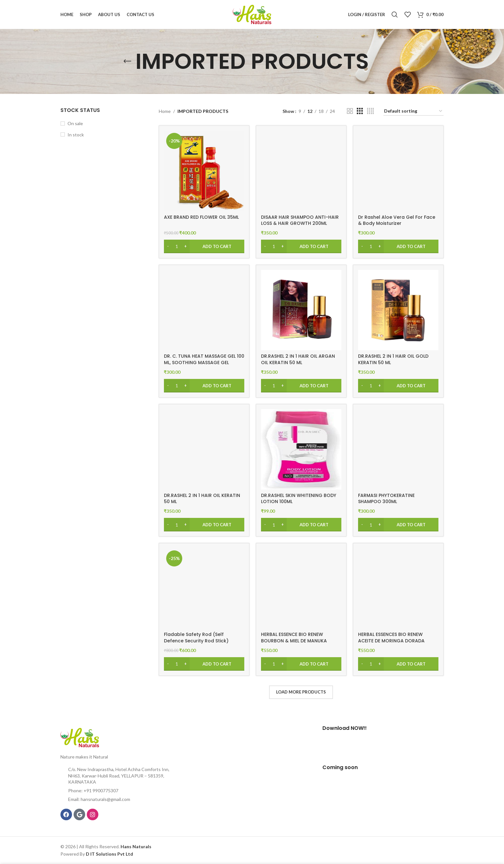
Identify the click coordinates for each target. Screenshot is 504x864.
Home (165, 111)
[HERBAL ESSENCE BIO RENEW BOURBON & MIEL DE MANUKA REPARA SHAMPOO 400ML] (301, 588)
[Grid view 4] (370, 111)
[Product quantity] (177, 246)
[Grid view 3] (360, 111)
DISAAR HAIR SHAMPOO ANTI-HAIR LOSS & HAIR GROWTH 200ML (300, 220)
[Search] (395, 14)
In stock (76, 135)
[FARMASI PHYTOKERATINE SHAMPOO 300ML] (398, 449)
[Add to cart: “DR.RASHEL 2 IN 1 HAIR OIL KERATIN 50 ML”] (204, 525)
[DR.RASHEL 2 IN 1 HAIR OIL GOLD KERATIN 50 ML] (398, 310)
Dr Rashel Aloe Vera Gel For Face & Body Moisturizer (397, 220)
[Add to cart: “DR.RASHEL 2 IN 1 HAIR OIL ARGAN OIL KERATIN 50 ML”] (301, 386)
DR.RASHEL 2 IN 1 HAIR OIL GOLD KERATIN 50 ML (393, 359)
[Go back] (127, 61)
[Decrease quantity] (168, 246)
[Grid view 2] (350, 111)
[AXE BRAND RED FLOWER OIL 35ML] (204, 171)
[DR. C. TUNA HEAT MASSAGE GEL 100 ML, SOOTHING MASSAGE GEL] (204, 310)
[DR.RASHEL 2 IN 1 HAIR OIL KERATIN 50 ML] (204, 449)
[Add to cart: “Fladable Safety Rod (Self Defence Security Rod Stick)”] (204, 664)
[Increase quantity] (186, 246)
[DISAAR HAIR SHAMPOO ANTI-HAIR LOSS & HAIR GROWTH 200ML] (301, 171)
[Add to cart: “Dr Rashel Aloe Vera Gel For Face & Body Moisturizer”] (398, 246)
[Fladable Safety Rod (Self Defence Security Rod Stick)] (204, 588)
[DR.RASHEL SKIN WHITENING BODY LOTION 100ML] (301, 449)
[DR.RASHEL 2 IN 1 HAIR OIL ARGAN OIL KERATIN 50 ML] (301, 310)
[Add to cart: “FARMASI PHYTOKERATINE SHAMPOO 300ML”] (398, 525)
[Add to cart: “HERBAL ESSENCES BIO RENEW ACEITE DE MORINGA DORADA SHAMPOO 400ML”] (398, 664)
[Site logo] (252, 14)
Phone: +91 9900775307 (93, 790)
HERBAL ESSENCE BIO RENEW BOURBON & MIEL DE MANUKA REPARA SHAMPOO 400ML (294, 641)
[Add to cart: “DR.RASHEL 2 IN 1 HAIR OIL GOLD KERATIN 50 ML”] (398, 386)
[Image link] (80, 737)
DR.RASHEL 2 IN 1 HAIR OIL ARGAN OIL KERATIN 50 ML (298, 359)
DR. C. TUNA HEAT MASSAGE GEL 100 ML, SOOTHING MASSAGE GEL (204, 359)
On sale (75, 123)
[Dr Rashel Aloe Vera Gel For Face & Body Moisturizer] (398, 171)
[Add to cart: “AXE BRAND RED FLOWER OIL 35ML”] (204, 246)
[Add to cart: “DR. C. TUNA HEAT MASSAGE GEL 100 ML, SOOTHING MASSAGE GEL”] (204, 386)
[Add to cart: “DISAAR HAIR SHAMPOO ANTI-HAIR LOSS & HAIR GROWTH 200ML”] (301, 246)
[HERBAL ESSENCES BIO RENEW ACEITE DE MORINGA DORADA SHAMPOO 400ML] (398, 588)
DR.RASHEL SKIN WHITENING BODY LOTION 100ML (299, 499)
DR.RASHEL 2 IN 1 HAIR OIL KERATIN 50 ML (202, 499)
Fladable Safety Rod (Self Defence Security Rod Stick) (196, 638)
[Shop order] (414, 111)
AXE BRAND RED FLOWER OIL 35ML (201, 217)
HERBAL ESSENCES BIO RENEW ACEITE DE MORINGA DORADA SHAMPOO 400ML (391, 641)
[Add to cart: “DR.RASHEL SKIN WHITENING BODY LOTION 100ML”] (301, 525)
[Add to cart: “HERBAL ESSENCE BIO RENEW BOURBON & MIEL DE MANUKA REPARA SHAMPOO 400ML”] (301, 664)
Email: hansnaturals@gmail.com (99, 799)
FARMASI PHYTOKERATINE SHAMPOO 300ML (386, 499)
